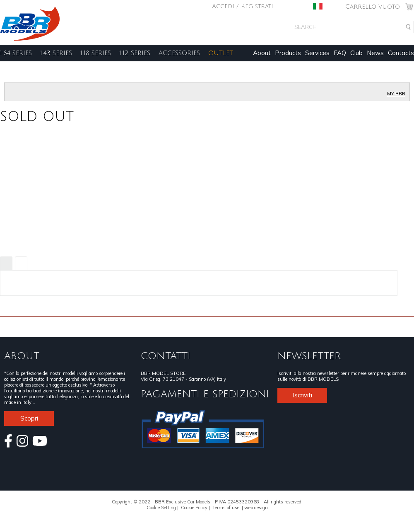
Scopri (29, 418)
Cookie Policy (194, 508)
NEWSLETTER (309, 356)
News (375, 53)
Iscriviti (302, 395)
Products (288, 53)
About (262, 53)
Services (317, 53)
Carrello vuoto (373, 7)
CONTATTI (166, 356)
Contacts (401, 53)
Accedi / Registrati (243, 6)
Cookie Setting (161, 508)
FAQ (340, 53)
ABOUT (22, 356)
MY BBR (396, 94)
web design (256, 508)
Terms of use (226, 508)
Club (356, 53)
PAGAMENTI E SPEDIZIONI (205, 394)
